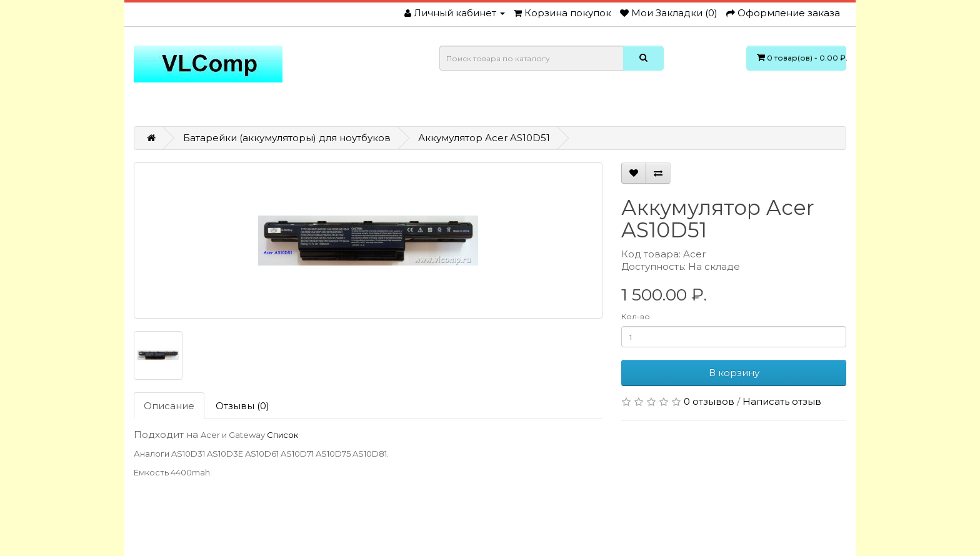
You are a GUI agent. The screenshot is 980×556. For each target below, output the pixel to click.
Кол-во (636, 316)
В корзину (734, 373)
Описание (169, 406)
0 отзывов (709, 401)
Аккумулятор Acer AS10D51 (484, 138)
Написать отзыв (782, 401)
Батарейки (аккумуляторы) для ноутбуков (287, 138)
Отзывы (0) (242, 406)
